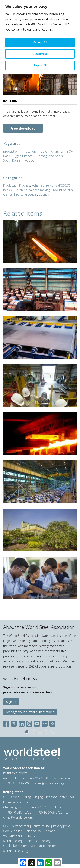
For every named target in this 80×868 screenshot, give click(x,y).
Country (44, 194)
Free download (23, 128)
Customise (40, 54)
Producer (31, 194)
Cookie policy (12, 831)
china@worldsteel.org (18, 817)
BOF (70, 151)
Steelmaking (42, 190)
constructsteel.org (38, 841)
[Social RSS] (52, 723)
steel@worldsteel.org (49, 783)
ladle (44, 151)
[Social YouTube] (37, 723)
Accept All (40, 42)
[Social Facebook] (7, 723)
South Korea (12, 160)
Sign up (11, 702)
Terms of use (41, 826)
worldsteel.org (13, 841)
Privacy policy (62, 826)
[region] (40, 37)
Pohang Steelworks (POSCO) (51, 185)
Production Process (17, 185)
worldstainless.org (16, 851)
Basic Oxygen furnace (18, 156)
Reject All (40, 65)
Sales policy (33, 831)
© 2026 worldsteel (16, 826)
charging (57, 151)
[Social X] (14, 723)
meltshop (29, 151)
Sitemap (50, 831)
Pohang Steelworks (50, 156)
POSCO (30, 160)
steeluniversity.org (15, 846)
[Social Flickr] (45, 723)
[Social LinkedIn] (22, 723)
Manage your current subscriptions (30, 712)
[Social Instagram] (29, 723)
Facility (19, 194)
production (11, 151)
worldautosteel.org (44, 846)
